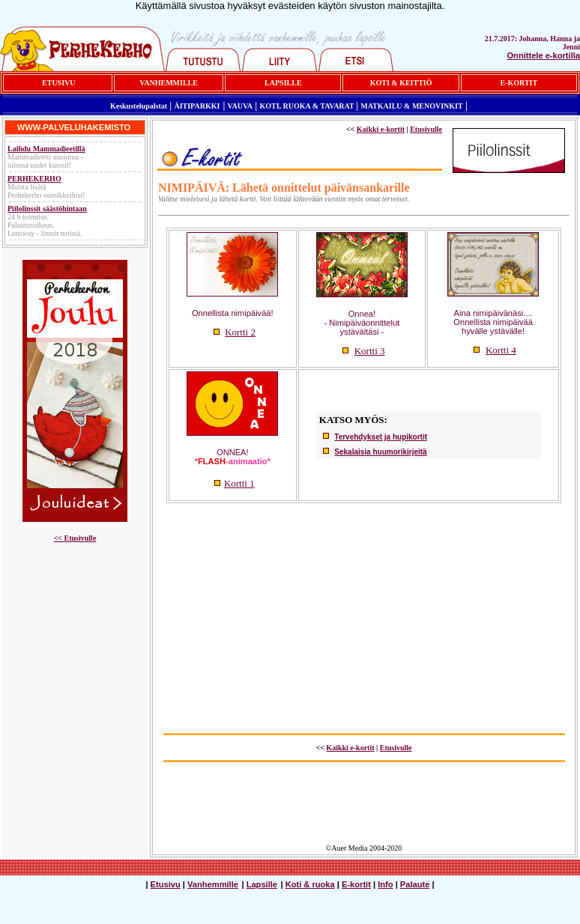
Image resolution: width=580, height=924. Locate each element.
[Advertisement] (364, 614)
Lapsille (262, 884)
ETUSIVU (58, 83)
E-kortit (356, 884)
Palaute (415, 884)
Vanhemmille (213, 884)
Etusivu (166, 884)
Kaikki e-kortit (381, 129)
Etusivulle (81, 538)
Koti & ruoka (310, 884)
